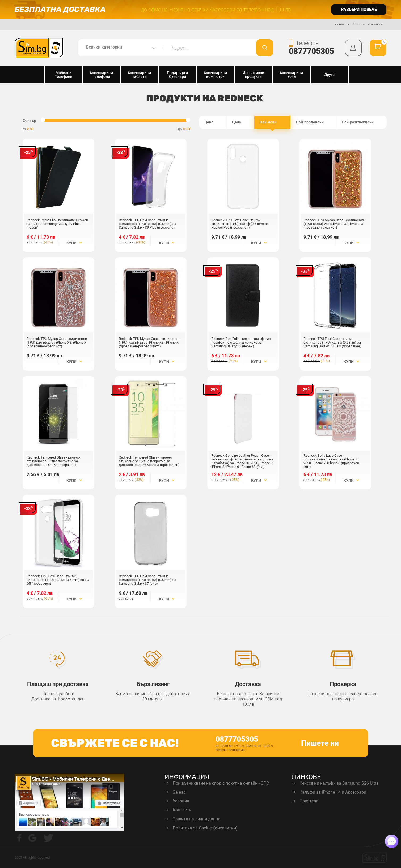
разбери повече (359, 9)
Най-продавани (313, 122)
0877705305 (310, 51)
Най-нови (272, 122)
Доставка (248, 684)
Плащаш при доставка (58, 684)
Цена (213, 122)
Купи (74, 243)
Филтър (29, 121)
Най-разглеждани (362, 122)
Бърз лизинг (153, 684)
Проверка (343, 684)
